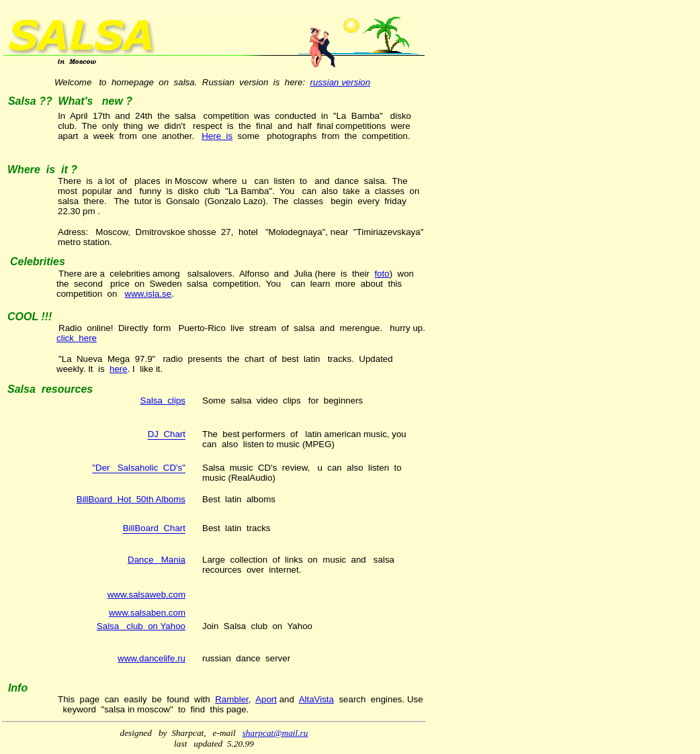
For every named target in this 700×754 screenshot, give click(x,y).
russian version (341, 82)
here (119, 369)
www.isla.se (148, 294)
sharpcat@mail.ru (275, 733)
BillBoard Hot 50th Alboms (131, 499)
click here (77, 338)
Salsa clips (163, 400)
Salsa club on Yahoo (141, 626)
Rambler (232, 699)
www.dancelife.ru (151, 658)
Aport (266, 699)
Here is (217, 136)
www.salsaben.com (147, 613)
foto (382, 274)
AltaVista (316, 699)
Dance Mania (157, 560)
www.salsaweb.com (146, 595)
